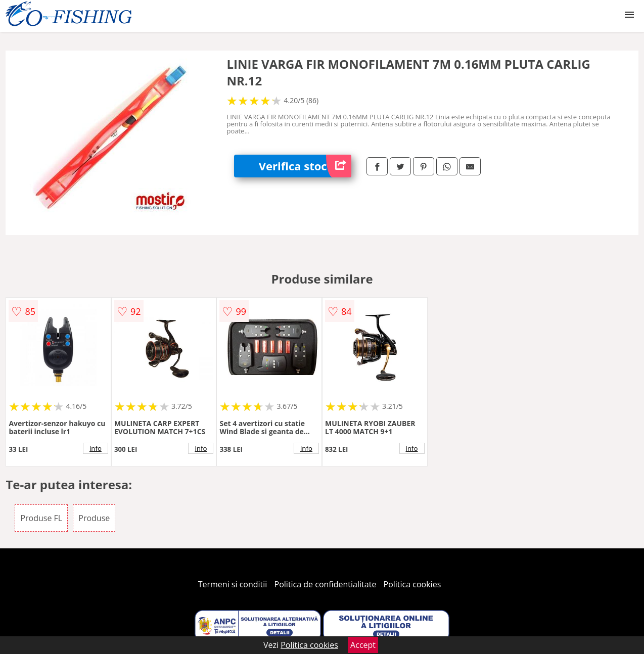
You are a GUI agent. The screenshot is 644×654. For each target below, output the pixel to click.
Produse (94, 518)
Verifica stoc (305, 166)
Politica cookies (412, 584)
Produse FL (41, 518)
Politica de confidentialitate (326, 584)
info (96, 448)
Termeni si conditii (233, 584)
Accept (363, 645)
